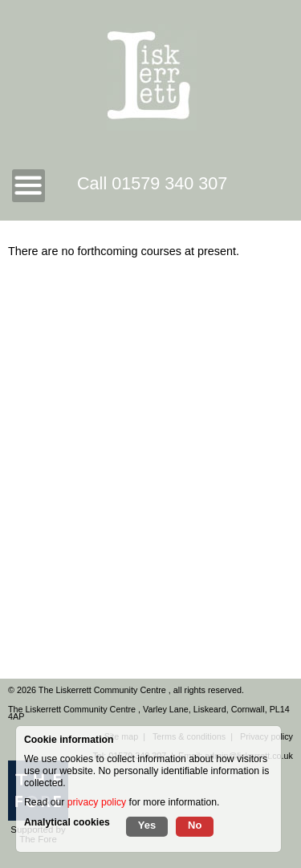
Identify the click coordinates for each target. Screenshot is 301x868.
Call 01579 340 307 (152, 183)
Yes (147, 825)
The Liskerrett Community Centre (104, 690)
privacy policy (97, 802)
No (195, 825)
